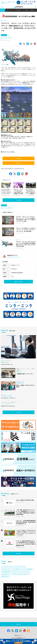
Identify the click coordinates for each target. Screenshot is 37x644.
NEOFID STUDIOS (5, 576)
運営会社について (19, 635)
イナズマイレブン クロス (7, 567)
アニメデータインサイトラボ (19, 567)
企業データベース (10, 10)
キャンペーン (5, 21)
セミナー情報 (25, 10)
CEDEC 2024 (17, 569)
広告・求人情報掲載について (19, 638)
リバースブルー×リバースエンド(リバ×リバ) (20, 572)
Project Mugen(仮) (6, 572)
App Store (18, 163)
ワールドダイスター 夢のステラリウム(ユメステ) (20, 574)
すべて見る (19, 200)
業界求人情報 (18, 10)
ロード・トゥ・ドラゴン (7, 37)
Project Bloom (5, 574)
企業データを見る (19, 282)
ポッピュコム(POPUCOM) (27, 569)
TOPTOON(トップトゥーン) (7, 569)
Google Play (18, 158)
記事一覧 (2, 10)
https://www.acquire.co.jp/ (13, 257)
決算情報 (32, 10)
